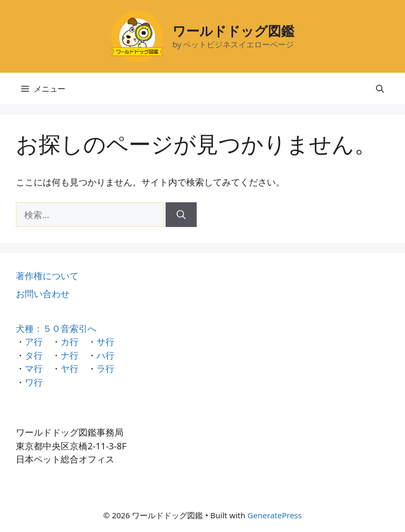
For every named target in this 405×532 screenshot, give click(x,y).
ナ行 (70, 355)
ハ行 (105, 355)
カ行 (70, 342)
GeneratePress (274, 515)
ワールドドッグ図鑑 (233, 31)
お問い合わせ (43, 294)
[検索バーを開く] (380, 88)
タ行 (34, 355)
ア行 (34, 342)
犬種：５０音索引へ (56, 328)
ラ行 (105, 368)
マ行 (34, 368)
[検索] (181, 215)
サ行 (105, 342)
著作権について (47, 276)
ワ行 (34, 382)
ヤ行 (70, 368)
